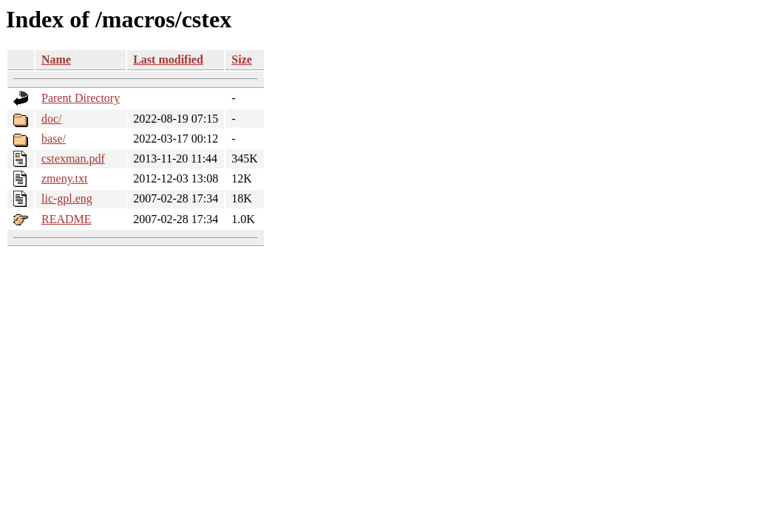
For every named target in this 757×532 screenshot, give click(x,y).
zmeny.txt (65, 178)
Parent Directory (81, 98)
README (67, 219)
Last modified (168, 59)
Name (56, 59)
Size (242, 59)
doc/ (52, 119)
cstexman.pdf (73, 158)
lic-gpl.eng (67, 198)
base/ (54, 139)
